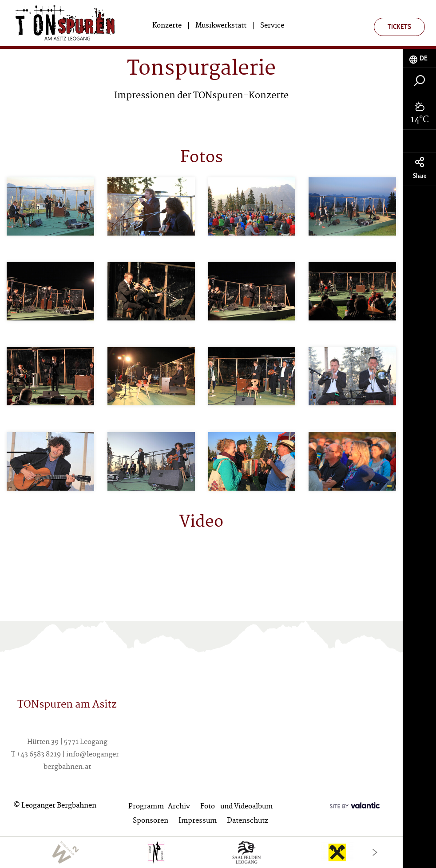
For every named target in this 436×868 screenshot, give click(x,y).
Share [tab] (419, 168)
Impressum (198, 821)
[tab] (419, 58)
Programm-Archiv (159, 807)
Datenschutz (248, 821)
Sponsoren (151, 821)
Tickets (399, 26)
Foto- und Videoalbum (236, 807)
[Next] (375, 852)
